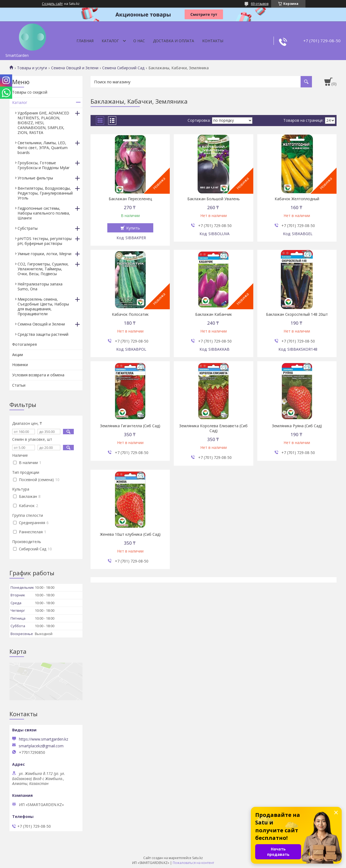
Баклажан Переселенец (130, 199)
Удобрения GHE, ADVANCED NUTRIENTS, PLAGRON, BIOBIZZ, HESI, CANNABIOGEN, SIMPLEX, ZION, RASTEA (43, 123)
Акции (18, 355)
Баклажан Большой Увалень (214, 199)
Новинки (20, 365)
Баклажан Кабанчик (214, 314)
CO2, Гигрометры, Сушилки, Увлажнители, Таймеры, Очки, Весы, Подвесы (43, 269)
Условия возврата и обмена (38, 375)
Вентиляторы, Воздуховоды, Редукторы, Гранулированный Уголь (45, 193)
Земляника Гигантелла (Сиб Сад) (130, 426)
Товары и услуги (32, 68)
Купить (133, 228)
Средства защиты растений (43, 334)
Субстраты (28, 228)
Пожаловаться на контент (193, 863)
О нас (139, 41)
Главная (85, 41)
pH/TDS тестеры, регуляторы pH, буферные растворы (45, 241)
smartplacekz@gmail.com (41, 746)
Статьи (19, 385)
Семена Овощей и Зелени (75, 68)
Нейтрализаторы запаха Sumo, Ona (40, 286)
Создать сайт (52, 4)
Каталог (110, 41)
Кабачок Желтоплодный (297, 199)
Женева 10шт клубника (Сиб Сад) (130, 534)
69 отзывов (260, 4)
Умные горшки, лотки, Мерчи (44, 254)
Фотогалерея (24, 344)
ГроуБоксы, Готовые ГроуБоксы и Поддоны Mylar (44, 165)
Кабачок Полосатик (130, 314)
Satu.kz (197, 858)
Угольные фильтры (35, 178)
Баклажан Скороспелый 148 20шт (297, 314)
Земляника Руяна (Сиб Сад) (297, 426)
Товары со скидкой (30, 92)
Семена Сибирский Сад (123, 68)
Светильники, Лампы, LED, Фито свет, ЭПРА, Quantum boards (43, 148)
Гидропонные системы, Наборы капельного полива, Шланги (44, 213)
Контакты (213, 41)
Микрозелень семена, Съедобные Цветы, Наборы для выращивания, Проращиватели (43, 306)
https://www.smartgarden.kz (44, 739)
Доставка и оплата (174, 41)
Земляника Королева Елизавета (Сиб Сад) (213, 428)
